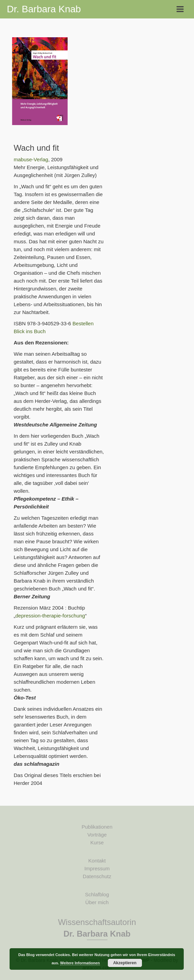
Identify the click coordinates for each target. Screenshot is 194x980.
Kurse (97, 842)
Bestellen (83, 323)
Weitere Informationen (80, 963)
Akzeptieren (125, 963)
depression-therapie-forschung (50, 616)
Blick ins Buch (30, 331)
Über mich (97, 902)
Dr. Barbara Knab (44, 9)
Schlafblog (97, 894)
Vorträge (97, 835)
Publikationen (97, 827)
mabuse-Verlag (31, 159)
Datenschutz (97, 876)
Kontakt (97, 861)
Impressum (97, 868)
